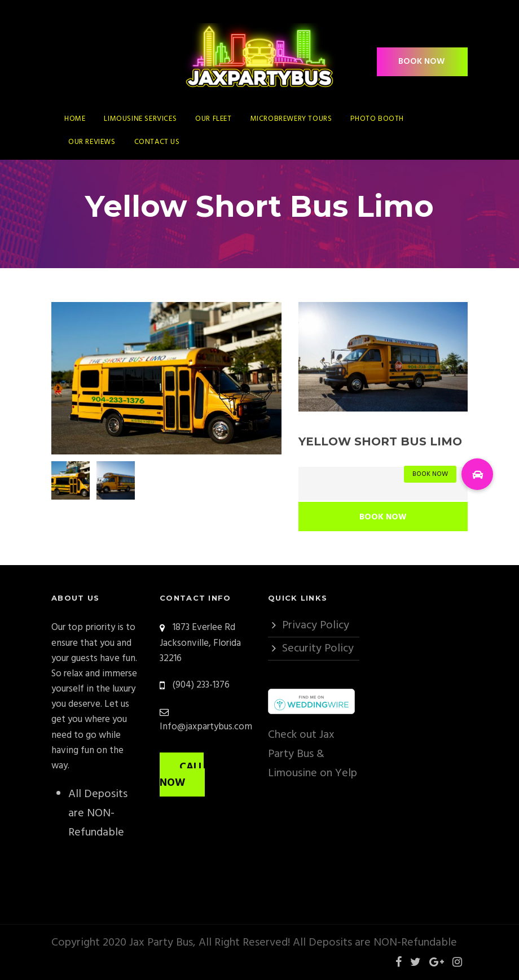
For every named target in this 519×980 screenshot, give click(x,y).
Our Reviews (92, 142)
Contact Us (157, 142)
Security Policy (318, 649)
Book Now (383, 517)
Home (75, 119)
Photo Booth (377, 119)
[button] (477, 474)
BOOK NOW (421, 62)
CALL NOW (182, 775)
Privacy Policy (316, 625)
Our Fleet (213, 119)
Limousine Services (140, 119)
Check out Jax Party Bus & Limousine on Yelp (313, 754)
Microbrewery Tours (291, 119)
